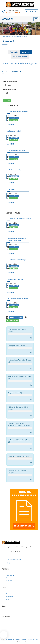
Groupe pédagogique (10, 81)
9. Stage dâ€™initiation (15, 279)
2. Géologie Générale (14, 131)
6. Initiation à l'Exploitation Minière (19, 219)
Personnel (9, 581)
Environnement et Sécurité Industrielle (14, 36)
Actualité (9, 594)
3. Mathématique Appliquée (17, 150)
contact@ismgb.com (14, 559)
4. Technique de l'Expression (17, 170)
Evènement (10, 597)
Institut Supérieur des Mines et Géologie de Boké (23, 640)
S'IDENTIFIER (32, 12)
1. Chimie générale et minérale (17, 112)
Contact (8, 578)
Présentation (10, 575)
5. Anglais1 (11, 189)
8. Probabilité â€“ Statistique (17, 260)
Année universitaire (10, 89)
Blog (7, 599)
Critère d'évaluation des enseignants (19, 63)
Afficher (7, 100)
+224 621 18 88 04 (13, 12)
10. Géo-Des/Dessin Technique (18, 299)
